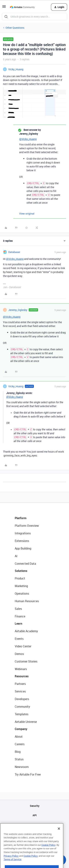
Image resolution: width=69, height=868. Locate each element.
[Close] (59, 837)
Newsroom (22, 767)
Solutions (21, 571)
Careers (20, 744)
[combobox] (34, 17)
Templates (22, 714)
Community (22, 707)
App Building (23, 548)
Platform (21, 518)
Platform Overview (27, 526)
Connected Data (25, 564)
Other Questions (15, 28)
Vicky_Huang (16, 69)
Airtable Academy (26, 631)
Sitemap (34, 825)
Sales (18, 609)
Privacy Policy (11, 864)
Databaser (14, 252)
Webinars (21, 669)
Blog (18, 752)
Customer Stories (26, 661)
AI (16, 556)
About (19, 736)
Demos (19, 654)
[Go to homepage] (22, 7)
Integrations (23, 533)
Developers (22, 699)
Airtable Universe (26, 722)
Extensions (22, 541)
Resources (22, 676)
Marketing (21, 586)
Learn (18, 623)
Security (35, 806)
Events (19, 639)
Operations (22, 594)
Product (20, 578)
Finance (20, 616)
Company (21, 729)
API (35, 815)
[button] (4, 8)
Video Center (23, 646)
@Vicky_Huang (28, 139)
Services (20, 691)
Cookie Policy (48, 853)
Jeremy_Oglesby (18, 310)
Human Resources (27, 601)
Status (19, 759)
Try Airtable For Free (28, 774)
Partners (20, 684)
